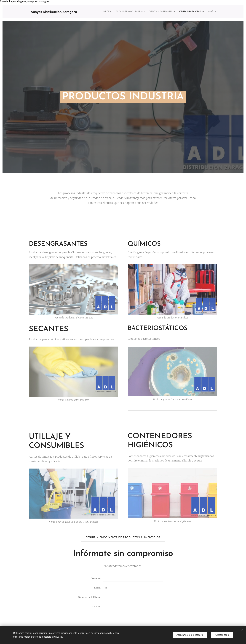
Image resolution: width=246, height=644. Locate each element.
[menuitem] (95, 12)
